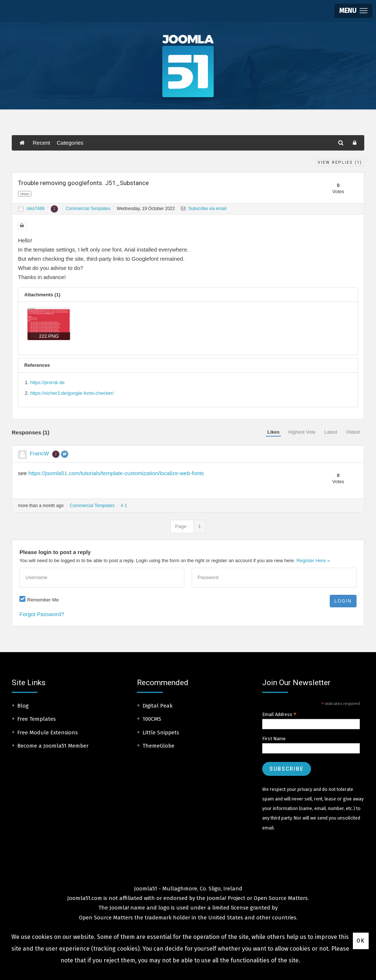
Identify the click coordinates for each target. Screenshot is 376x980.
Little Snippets (161, 733)
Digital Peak (158, 706)
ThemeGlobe (158, 746)
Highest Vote (302, 432)
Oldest (353, 432)
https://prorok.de (47, 382)
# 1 (124, 506)
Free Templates (37, 719)
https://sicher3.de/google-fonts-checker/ (72, 393)
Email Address (279, 715)
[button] (353, 11)
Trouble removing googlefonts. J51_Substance (83, 183)
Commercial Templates (88, 209)
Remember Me (43, 600)
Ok (361, 941)
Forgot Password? (42, 614)
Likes (273, 432)
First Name (274, 739)
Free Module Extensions (48, 733)
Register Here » (313, 560)
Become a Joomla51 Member (53, 746)
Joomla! (119, 908)
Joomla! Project (225, 898)
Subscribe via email (204, 209)
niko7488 (35, 209)
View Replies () (340, 162)
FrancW (39, 453)
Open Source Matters (281, 898)
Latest (331, 432)
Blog (23, 706)
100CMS (152, 719)
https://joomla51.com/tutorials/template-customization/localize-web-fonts (116, 473)
